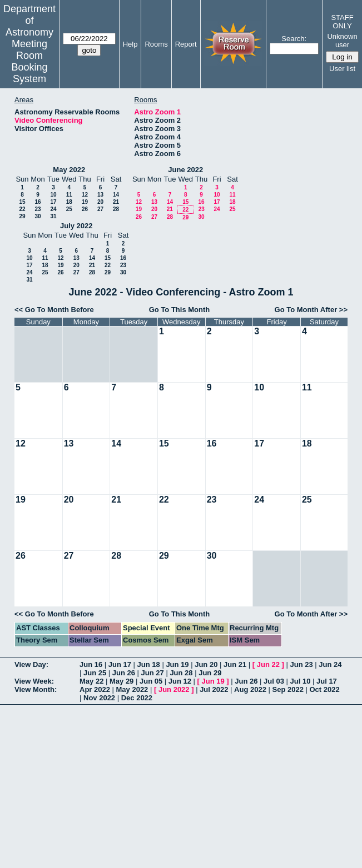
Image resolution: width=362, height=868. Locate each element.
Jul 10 (301, 681)
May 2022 (69, 170)
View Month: (36, 689)
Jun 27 (153, 673)
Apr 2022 (95, 689)
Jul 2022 (214, 689)
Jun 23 (301, 664)
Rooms (156, 44)
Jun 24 (330, 664)
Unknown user (342, 41)
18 (69, 202)
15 (22, 202)
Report (186, 44)
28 (116, 209)
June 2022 (185, 170)
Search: (294, 39)
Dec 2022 (137, 698)
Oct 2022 (324, 689)
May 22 (91, 681)
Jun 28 (181, 673)
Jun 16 (91, 664)
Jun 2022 (174, 689)
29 (22, 216)
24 (53, 209)
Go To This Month (180, 310)
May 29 (122, 681)
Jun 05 (151, 681)
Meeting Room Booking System (29, 61)
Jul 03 (274, 681)
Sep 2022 (288, 689)
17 (53, 202)
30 (38, 216)
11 (69, 195)
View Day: (31, 664)
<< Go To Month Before (54, 310)
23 (38, 209)
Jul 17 (327, 681)
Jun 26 (124, 673)
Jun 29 (210, 673)
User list (342, 69)
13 (100, 195)
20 (100, 202)
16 (38, 202)
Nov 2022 (99, 698)
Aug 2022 (250, 689)
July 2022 (76, 226)
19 (85, 202)
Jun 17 (120, 664)
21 (116, 202)
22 (22, 209)
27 (100, 209)
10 (53, 195)
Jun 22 (268, 664)
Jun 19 (177, 664)
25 (69, 209)
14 (116, 195)
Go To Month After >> (311, 310)
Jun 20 (206, 664)
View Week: (34, 681)
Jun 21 (235, 664)
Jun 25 (95, 673)
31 (53, 216)
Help (130, 44)
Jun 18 (149, 664)
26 (85, 209)
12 (85, 195)
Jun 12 (180, 681)
